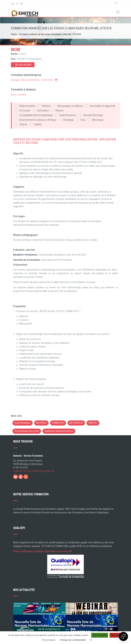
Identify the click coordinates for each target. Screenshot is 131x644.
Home (14, 34)
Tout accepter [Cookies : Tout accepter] (100, 635)
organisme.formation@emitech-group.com (34, 471)
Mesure (57, 110)
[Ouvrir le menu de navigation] (118, 12)
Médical (44, 106)
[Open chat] (123, 636)
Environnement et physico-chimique (36, 120)
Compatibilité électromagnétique (34, 115)
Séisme (21, 124)
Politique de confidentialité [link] (73, 640)
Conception (41, 110)
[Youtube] (21, 477)
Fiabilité (35, 124)
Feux (81, 120)
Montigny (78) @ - (34, 80)
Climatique (66, 120)
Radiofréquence (66, 115)
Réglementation (25, 106)
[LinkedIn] (15, 477)
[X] (26, 477)
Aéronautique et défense (68, 106)
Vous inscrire (23, 65)
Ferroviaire (22, 110)
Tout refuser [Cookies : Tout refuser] (117, 635)
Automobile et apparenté (100, 106)
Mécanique (96, 120)
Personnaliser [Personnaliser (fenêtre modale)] (49, 640)
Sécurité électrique (91, 115)
